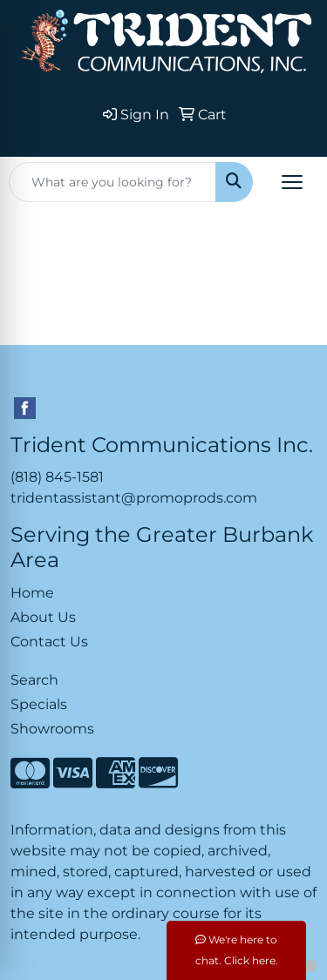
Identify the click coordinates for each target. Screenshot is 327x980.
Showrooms (52, 729)
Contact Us (49, 642)
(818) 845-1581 (57, 477)
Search (34, 680)
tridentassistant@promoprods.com (134, 498)
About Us (43, 617)
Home (32, 593)
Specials (39, 704)
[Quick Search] (112, 182)
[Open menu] (292, 182)
